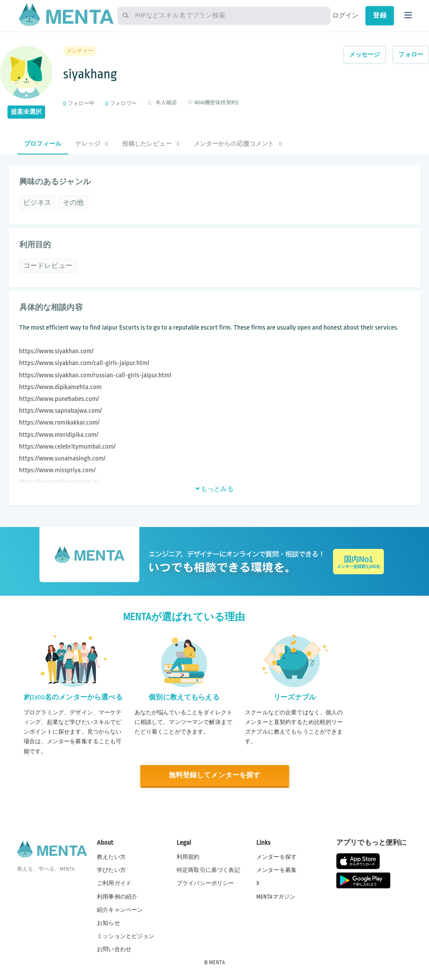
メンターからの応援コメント (238, 144)
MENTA (217, 962)
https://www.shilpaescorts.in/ (59, 482)
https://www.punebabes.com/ (59, 399)
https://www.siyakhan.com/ (57, 351)
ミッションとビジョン (126, 936)
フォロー (411, 54)
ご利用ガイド (114, 883)
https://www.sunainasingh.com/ (62, 458)
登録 (379, 15)
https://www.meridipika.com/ (59, 435)
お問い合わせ (114, 949)
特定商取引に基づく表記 (208, 870)
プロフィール (43, 144)
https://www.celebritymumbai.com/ (67, 447)
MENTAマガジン (276, 896)
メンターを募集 (277, 870)
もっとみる (215, 489)
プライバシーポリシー (206, 883)
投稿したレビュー (151, 144)
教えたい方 (111, 857)
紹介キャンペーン (120, 910)
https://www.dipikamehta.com (60, 387)
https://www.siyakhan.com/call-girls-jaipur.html (84, 363)
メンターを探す (277, 857)
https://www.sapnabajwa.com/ (61, 411)
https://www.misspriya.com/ (58, 470)
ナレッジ (92, 144)
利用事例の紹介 (117, 896)
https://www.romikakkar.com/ (60, 423)
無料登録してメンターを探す (215, 775)
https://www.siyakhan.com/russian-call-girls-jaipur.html (95, 375)
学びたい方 (111, 870)
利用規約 (188, 857)
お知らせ (108, 923)
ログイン (346, 15)
